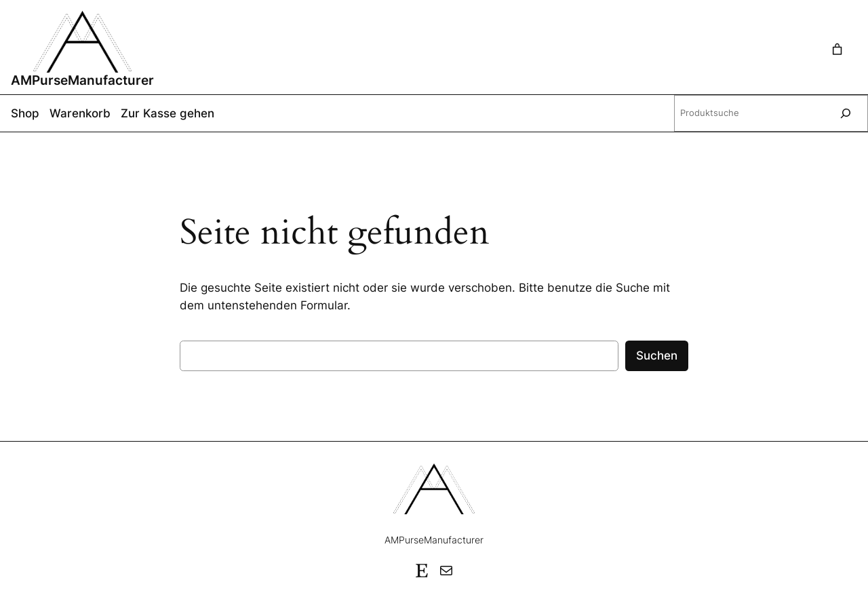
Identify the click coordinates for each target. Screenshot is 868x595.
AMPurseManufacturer (82, 80)
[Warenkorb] (840, 50)
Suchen (657, 356)
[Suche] (846, 113)
